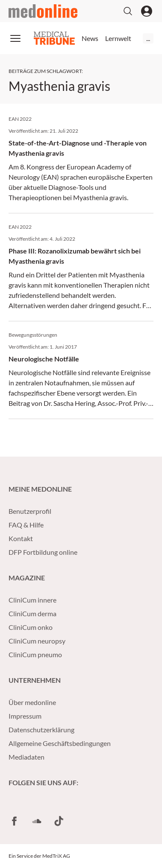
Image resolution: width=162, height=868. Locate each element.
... (148, 38)
